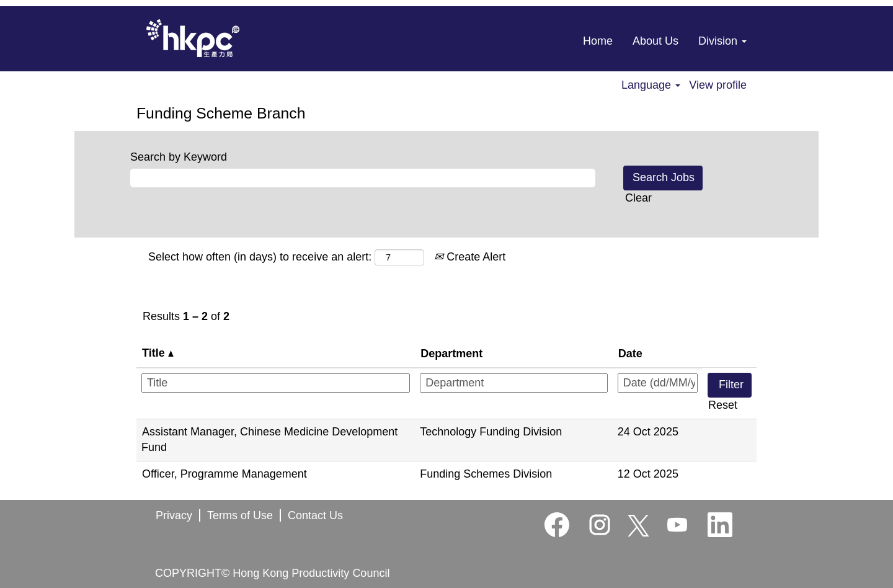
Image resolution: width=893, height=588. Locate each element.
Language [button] (651, 85)
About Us (655, 41)
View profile (718, 85)
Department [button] (451, 354)
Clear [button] (638, 198)
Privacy (174, 515)
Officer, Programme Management (224, 474)
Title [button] (158, 353)
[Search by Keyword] (363, 178)
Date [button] (630, 354)
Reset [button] (723, 405)
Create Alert (470, 257)
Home (598, 41)
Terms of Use (240, 515)
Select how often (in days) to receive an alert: (260, 257)
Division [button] (722, 41)
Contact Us (315, 515)
